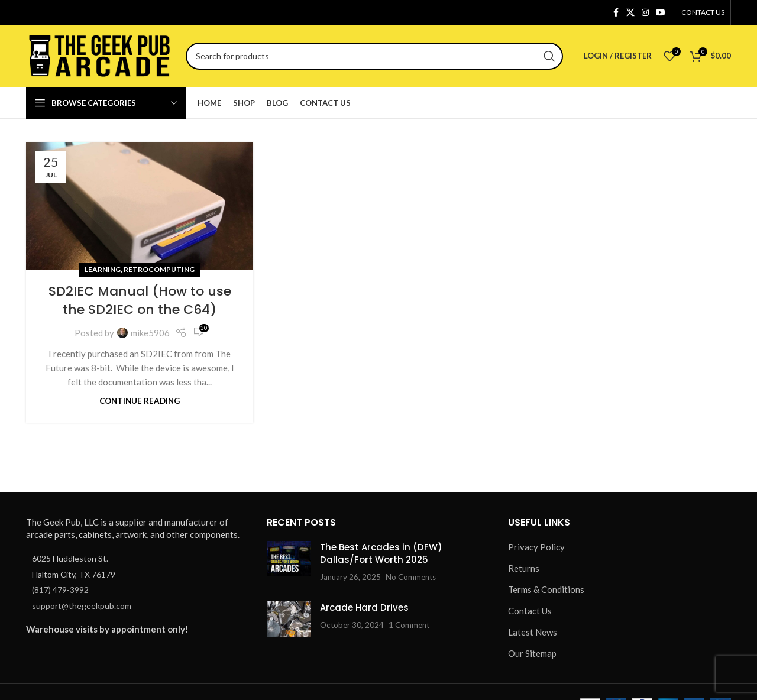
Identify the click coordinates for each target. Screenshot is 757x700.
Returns (524, 568)
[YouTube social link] (661, 13)
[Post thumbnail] (289, 562)
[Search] (374, 56)
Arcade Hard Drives (364, 607)
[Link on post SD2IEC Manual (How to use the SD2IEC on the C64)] (140, 206)
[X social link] (630, 13)
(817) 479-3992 (60, 590)
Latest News (533, 632)
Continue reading (140, 401)
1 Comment (409, 625)
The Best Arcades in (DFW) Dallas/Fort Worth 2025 (381, 553)
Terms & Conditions (546, 589)
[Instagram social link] (645, 13)
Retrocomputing (159, 269)
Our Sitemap (532, 653)
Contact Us (530, 611)
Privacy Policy (536, 547)
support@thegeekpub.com (82, 606)
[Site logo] (100, 54)
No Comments (411, 577)
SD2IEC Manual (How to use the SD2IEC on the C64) (140, 300)
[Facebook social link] (616, 13)
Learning (103, 269)
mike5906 (150, 333)
